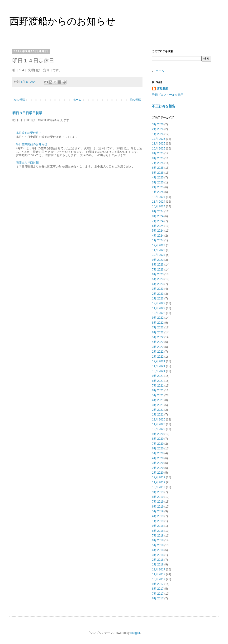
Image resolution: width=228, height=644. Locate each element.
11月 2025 (159, 144)
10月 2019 (159, 487)
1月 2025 (158, 192)
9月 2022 (158, 318)
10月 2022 (159, 313)
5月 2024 (158, 231)
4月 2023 (158, 284)
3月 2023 (158, 289)
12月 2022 (159, 303)
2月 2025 (158, 187)
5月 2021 (158, 395)
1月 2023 (158, 299)
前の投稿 (135, 100)
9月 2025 (158, 153)
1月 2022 (158, 357)
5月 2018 (158, 545)
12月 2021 (159, 361)
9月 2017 (158, 584)
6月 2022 (158, 332)
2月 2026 (158, 129)
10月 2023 (159, 255)
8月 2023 (158, 265)
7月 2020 (158, 444)
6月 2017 (158, 598)
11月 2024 (159, 202)
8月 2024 (158, 216)
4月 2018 (158, 550)
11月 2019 (159, 482)
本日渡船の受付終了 (29, 133)
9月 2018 (158, 526)
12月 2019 (159, 477)
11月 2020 (159, 424)
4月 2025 (158, 177)
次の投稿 (19, 100)
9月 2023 (158, 260)
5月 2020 (158, 453)
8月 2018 (158, 531)
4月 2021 (158, 400)
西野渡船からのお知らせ (62, 21)
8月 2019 (158, 497)
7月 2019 (158, 502)
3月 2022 (158, 347)
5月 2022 (158, 337)
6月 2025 (158, 168)
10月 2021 (159, 371)
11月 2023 (159, 250)
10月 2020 (159, 429)
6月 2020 (158, 448)
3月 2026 (158, 124)
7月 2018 (158, 536)
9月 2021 (158, 376)
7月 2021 (158, 386)
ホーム (77, 100)
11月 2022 (159, 308)
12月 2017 (159, 569)
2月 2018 (158, 560)
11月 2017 (159, 574)
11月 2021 (159, 366)
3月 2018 (158, 555)
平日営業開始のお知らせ (32, 144)
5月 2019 (158, 511)
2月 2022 (158, 352)
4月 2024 (158, 236)
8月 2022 (158, 323)
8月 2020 (158, 439)
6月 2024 (158, 226)
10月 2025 (159, 149)
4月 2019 (158, 516)
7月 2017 (158, 594)
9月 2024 (158, 211)
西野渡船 (162, 89)
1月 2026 (158, 134)
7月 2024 (158, 221)
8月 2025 (158, 158)
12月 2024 (159, 197)
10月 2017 (159, 579)
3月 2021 (158, 405)
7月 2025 (158, 163)
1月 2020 (158, 473)
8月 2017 (158, 589)
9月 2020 (158, 434)
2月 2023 (158, 294)
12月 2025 (159, 139)
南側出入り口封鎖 (27, 163)
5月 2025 (158, 173)
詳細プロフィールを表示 (168, 95)
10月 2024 (159, 206)
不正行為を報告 (164, 106)
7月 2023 (158, 270)
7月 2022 (158, 327)
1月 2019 (158, 521)
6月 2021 (158, 390)
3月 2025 (158, 182)
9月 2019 (158, 492)
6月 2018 (158, 540)
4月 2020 (158, 458)
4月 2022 (158, 342)
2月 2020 (158, 468)
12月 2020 (159, 420)
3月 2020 (158, 463)
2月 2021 (158, 410)
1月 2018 (158, 565)
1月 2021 (158, 415)
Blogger (135, 633)
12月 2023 (159, 245)
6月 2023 (158, 274)
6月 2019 (158, 507)
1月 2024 (158, 240)
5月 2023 (158, 279)
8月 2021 (158, 381)
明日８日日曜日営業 (27, 113)
